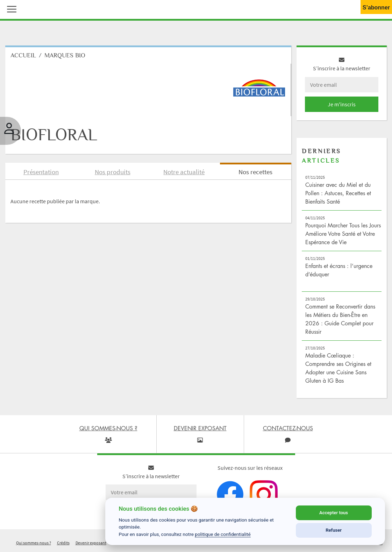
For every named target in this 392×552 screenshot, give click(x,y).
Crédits (63, 543)
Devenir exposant (91, 543)
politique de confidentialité (223, 534)
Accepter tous (334, 513)
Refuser (334, 530)
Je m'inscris (342, 104)
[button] (10, 8)
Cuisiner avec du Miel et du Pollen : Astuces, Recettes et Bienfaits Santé (338, 193)
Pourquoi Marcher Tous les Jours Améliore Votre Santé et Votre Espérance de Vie (343, 234)
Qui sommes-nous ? (34, 543)
